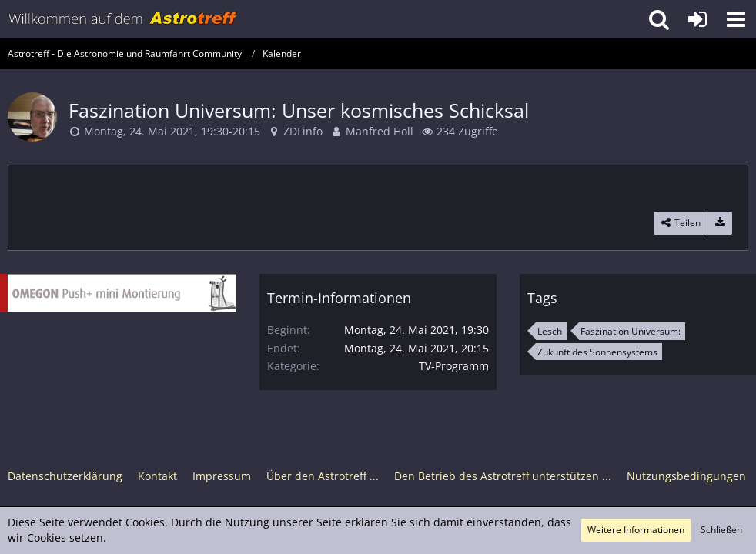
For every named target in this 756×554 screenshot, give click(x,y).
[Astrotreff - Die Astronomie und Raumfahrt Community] (123, 19)
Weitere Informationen (636, 530)
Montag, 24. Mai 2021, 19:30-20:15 (172, 131)
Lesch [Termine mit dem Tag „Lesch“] (550, 331)
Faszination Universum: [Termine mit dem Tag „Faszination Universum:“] (631, 331)
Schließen (721, 530)
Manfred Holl (380, 131)
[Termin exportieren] (720, 223)
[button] (736, 19)
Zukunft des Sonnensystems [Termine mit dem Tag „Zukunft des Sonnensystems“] (597, 352)
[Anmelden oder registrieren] (697, 19)
